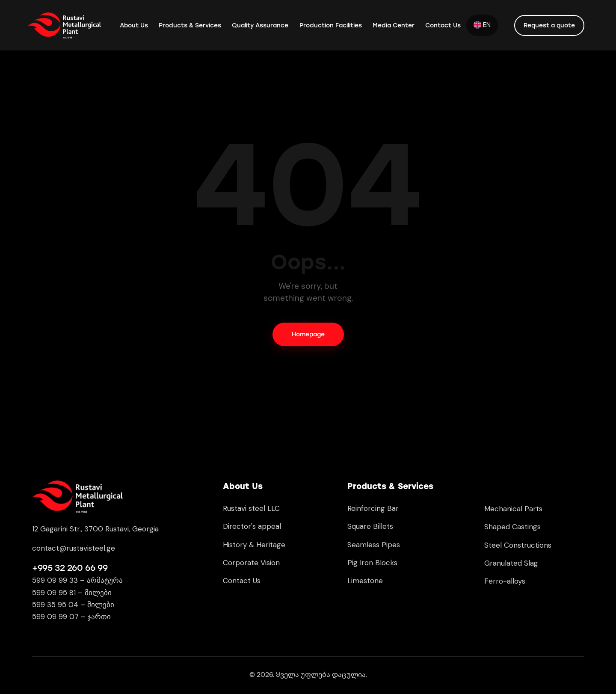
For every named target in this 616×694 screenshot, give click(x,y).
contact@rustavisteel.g (71, 548)
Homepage (308, 334)
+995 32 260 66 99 (70, 568)
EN (482, 25)
